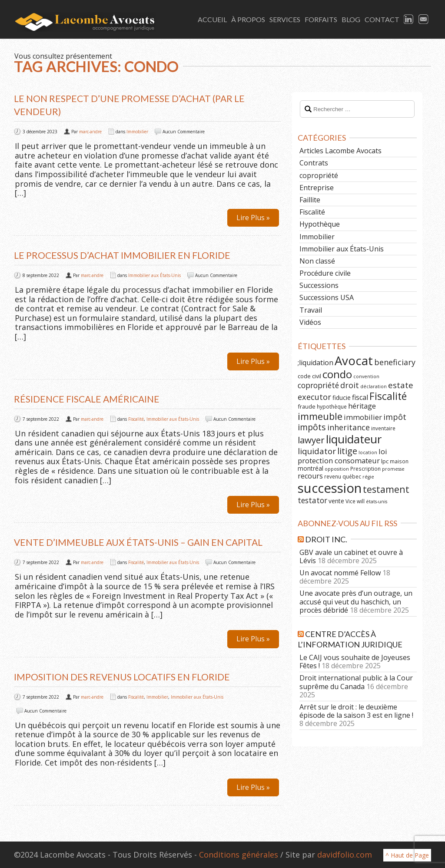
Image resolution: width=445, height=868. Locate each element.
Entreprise (317, 188)
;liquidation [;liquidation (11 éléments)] (315, 363)
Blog (351, 19)
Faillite (310, 200)
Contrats (314, 163)
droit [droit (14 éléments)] (350, 385)
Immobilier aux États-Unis (154, 275)
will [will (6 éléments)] (361, 501)
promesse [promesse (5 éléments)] (393, 469)
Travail (311, 310)
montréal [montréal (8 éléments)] (311, 468)
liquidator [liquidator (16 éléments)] (317, 451)
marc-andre (90, 132)
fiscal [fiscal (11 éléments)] (360, 397)
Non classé (317, 261)
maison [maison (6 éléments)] (399, 461)
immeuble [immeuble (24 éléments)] (320, 416)
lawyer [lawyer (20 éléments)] (311, 440)
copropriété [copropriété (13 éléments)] (318, 385)
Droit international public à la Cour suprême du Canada (356, 682)
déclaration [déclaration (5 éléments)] (374, 386)
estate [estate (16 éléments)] (401, 385)
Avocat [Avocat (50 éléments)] (354, 361)
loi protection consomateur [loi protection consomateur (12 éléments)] (342, 456)
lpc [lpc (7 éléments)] (385, 461)
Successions (319, 285)
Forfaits (321, 19)
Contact (382, 19)
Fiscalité (136, 419)
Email (424, 20)
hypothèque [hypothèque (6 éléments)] (332, 406)
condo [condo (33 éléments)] (337, 374)
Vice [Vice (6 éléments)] (350, 501)
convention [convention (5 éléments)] (366, 376)
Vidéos (310, 322)
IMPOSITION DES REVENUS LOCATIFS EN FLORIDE (122, 677)
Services (285, 19)
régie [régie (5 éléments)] (368, 477)
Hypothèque (320, 224)
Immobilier (137, 132)
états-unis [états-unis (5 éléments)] (377, 502)
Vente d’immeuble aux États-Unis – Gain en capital (138, 542)
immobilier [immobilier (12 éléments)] (363, 417)
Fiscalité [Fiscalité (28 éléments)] (388, 396)
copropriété (319, 175)
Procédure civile (325, 273)
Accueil (212, 19)
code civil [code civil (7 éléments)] (309, 376)
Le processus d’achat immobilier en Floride (122, 255)
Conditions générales (239, 855)
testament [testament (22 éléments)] (386, 489)
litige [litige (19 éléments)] (347, 451)
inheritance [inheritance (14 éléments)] (349, 427)
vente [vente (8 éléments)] (336, 501)
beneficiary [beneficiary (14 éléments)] (395, 362)
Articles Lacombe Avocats (340, 151)
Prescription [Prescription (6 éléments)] (365, 469)
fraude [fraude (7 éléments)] (307, 406)
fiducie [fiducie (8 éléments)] (342, 398)
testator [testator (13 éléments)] (312, 500)
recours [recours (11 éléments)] (310, 476)
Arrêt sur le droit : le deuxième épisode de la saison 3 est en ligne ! (356, 711)
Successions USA (327, 297)
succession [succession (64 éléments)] (330, 488)
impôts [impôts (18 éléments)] (312, 427)
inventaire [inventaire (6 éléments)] (383, 428)
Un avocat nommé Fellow (340, 573)
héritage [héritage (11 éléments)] (362, 406)
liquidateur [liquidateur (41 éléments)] (354, 439)
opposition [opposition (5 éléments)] (337, 469)
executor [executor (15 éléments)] (314, 397)
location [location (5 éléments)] (368, 452)
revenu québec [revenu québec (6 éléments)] (343, 476)
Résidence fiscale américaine (87, 399)
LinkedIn (409, 20)
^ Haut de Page (407, 855)
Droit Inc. (326, 539)
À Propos (248, 19)
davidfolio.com (345, 855)
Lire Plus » (253, 218)
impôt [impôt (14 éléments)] (395, 417)
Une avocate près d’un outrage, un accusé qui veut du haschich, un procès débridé (356, 601)
